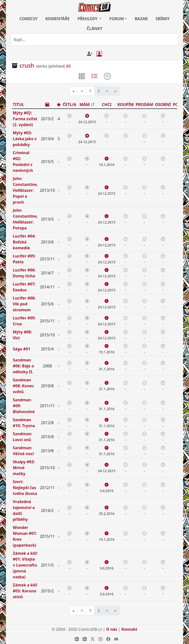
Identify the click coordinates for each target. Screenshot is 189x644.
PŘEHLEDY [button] (88, 19)
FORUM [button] (117, 19)
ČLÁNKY (94, 29)
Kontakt (129, 629)
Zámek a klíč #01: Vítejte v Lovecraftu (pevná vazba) (25, 565)
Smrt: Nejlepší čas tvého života (25, 488)
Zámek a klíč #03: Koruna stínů (25, 591)
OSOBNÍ (163, 105)
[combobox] (94, 40)
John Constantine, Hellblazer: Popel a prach (25, 190)
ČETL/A (70, 105)
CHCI (107, 105)
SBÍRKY (163, 19)
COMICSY (28, 19)
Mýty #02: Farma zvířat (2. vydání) (25, 119)
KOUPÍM (126, 105)
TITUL (18, 105)
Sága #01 (22, 349)
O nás (112, 629)
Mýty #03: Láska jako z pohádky (25, 139)
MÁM (85, 105)
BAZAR (141, 19)
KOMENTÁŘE (57, 19)
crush (27, 66)
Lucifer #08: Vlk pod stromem (24, 304)
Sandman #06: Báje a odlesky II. (23, 366)
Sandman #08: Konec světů (23, 386)
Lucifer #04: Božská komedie (24, 242)
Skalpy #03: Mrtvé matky (24, 468)
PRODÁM (144, 105)
